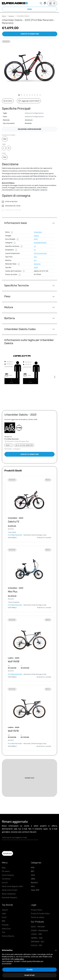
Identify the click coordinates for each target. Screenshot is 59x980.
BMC (4, 921)
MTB (33, 868)
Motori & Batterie (9, 894)
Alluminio (37, 264)
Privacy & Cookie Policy (40, 914)
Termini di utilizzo (38, 917)
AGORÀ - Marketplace (39, 931)
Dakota (36, 236)
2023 (36, 239)
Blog (4, 868)
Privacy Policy (37, 910)
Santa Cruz (6, 929)
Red (5, 157)
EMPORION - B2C (38, 942)
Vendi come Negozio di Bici (12, 886)
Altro (33, 886)
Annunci (11, 16)
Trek (3, 932)
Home (4, 16)
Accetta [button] (29, 970)
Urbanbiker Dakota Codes (20, 329)
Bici (35, 243)
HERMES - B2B (37, 938)
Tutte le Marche (8, 936)
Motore (9, 307)
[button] (19, 95)
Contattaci (6, 879)
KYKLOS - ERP (37, 946)
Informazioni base (16, 223)
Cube (4, 914)
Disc (35, 257)
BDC (33, 871)
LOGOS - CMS (36, 934)
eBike (39, 243)
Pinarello (5, 925)
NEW (5, 139)
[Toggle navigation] (52, 3)
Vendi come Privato (10, 890)
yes (35, 260)
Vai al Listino (8, 101)
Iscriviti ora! (7, 853)
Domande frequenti (9, 898)
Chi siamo (6, 871)
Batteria (10, 318)
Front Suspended (40, 253)
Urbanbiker (38, 232)
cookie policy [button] (19, 959)
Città (33, 875)
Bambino (34, 883)
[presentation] (16, 845)
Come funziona (8, 875)
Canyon (5, 910)
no (35, 246)
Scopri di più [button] (29, 975)
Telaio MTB (35, 890)
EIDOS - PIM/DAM (38, 927)
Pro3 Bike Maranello (12, 439)
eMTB (44, 243)
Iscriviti (5, 883)
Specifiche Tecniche (17, 285)
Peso (7, 296)
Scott (4, 917)
